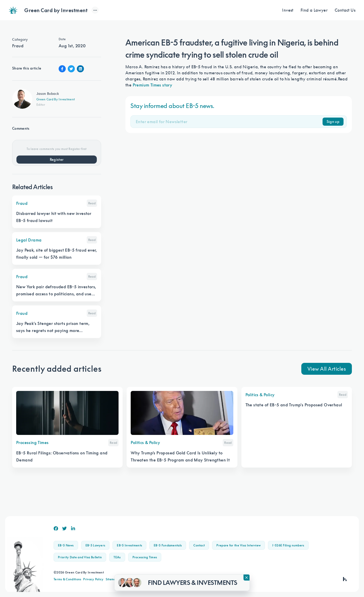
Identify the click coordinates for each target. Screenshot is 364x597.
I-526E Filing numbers (288, 545)
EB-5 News (66, 545)
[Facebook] (56, 528)
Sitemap (112, 579)
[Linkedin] (73, 528)
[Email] (229, 122)
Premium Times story (153, 85)
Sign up (333, 122)
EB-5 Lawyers (95, 545)
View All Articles (327, 369)
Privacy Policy (93, 579)
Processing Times (145, 557)
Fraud (18, 46)
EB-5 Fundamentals (168, 545)
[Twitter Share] (71, 69)
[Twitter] (64, 528)
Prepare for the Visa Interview (238, 545)
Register (57, 160)
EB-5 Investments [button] (129, 545)
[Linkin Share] (80, 69)
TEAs (117, 557)
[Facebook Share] (62, 69)
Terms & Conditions (67, 579)
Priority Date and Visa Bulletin (80, 557)
